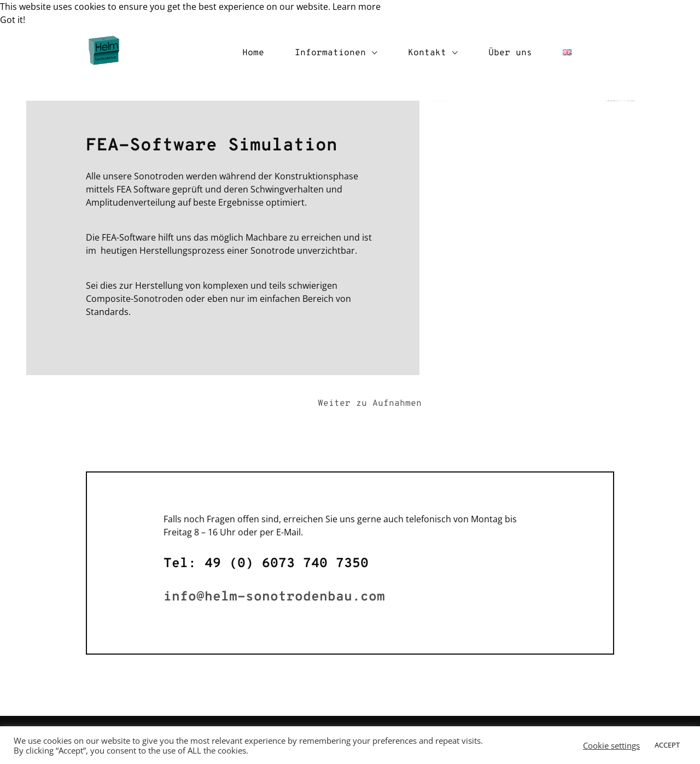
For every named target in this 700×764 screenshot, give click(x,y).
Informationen (336, 53)
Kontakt (433, 53)
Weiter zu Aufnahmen (370, 404)
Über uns (510, 53)
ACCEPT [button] (667, 745)
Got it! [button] (13, 20)
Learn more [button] (357, 7)
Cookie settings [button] (611, 745)
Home (253, 53)
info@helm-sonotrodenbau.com (274, 597)
